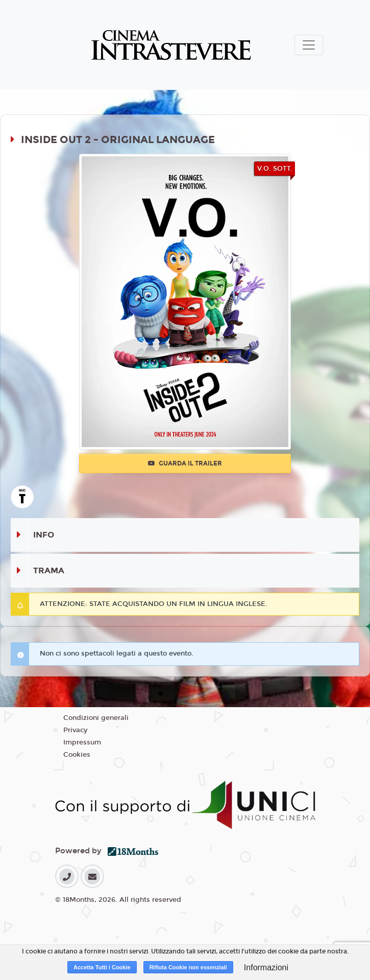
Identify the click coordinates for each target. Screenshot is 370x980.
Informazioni (266, 967)
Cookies (77, 755)
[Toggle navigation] (309, 45)
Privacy (75, 730)
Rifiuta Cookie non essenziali (188, 967)
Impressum (82, 742)
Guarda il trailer (185, 463)
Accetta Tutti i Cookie (102, 967)
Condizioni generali (96, 718)
